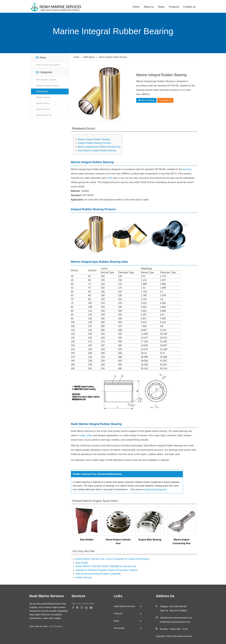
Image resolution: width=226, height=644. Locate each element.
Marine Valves (43, 103)
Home (136, 7)
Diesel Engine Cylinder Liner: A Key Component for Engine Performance (112, 559)
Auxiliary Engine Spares (47, 85)
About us (149, 7)
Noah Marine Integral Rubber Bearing (97, 150)
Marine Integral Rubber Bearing (94, 139)
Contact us (189, 7)
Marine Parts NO (44, 115)
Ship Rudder (87, 540)
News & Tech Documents (48, 65)
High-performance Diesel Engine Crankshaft (98, 574)
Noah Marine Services (124, 606)
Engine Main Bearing (150, 540)
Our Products (56, 626)
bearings (187, 169)
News (161, 7)
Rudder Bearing (84, 577)
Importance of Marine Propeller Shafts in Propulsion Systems (107, 570)
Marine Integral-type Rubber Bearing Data (99, 147)
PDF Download (146, 100)
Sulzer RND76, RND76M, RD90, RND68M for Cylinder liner (106, 566)
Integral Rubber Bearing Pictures (95, 143)
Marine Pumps (43, 109)
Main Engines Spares (46, 80)
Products (174, 7)
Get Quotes (119, 628)
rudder (82, 435)
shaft (110, 178)
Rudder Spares (43, 97)
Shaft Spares (42, 91)
